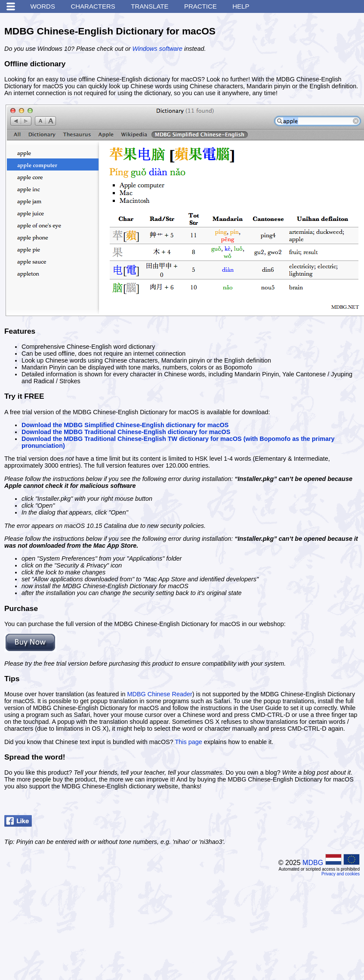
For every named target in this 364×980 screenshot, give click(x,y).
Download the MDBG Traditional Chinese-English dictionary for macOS (126, 432)
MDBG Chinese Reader (160, 694)
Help (241, 6)
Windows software (157, 49)
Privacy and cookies (341, 874)
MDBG (313, 863)
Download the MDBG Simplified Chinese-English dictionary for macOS (125, 425)
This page (189, 742)
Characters (93, 6)
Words (43, 6)
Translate (150, 6)
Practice (201, 6)
